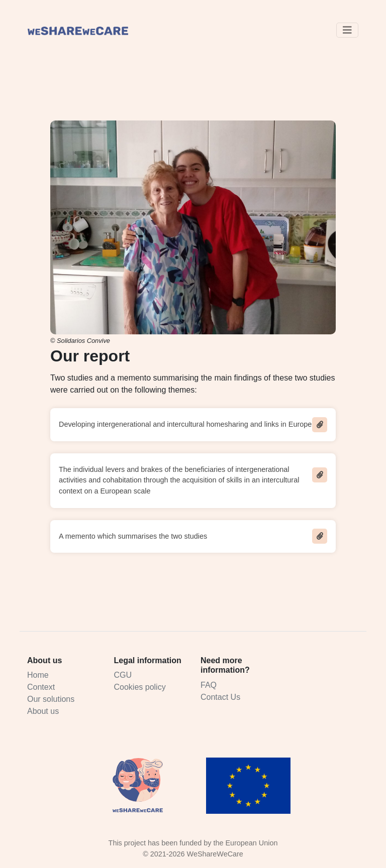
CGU (123, 675)
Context (41, 687)
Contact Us (220, 697)
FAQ (209, 685)
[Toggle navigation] (347, 30)
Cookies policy (140, 687)
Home (38, 675)
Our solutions (51, 699)
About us (43, 711)
